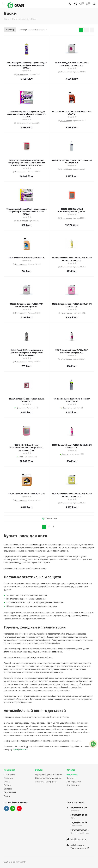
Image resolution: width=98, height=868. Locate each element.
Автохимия (72, 774)
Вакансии (8, 778)
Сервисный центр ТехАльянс (49, 774)
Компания (9, 770)
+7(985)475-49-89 (79, 815)
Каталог (71, 770)
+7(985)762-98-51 (79, 823)
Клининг (71, 778)
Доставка (8, 789)
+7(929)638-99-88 (79, 830)
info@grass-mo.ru (79, 839)
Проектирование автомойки (49, 778)
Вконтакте (6, 808)
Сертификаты (10, 792)
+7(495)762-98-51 (20, 750)
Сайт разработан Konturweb (39, 862)
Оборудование (74, 782)
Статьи (7, 782)
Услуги (39, 770)
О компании (10, 774)
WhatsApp (13, 808)
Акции (7, 796)
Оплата (7, 785)
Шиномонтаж (73, 785)
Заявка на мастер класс (46, 782)
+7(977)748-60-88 (79, 807)
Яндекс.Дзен (19, 808)
